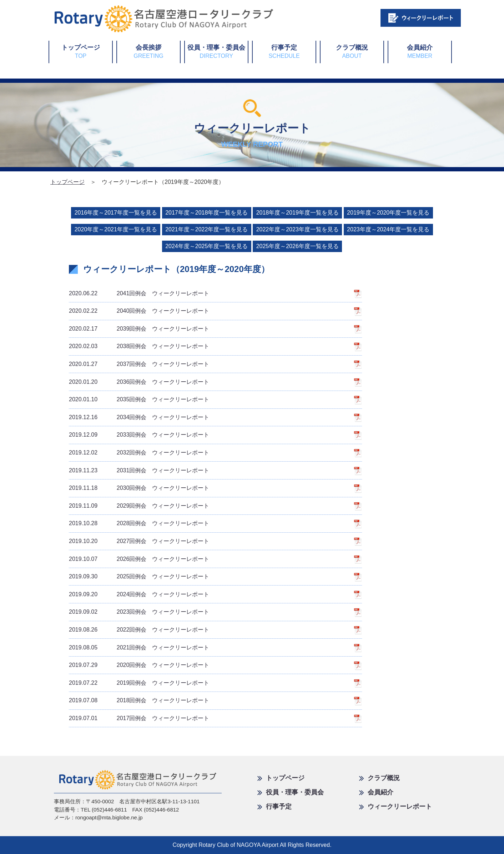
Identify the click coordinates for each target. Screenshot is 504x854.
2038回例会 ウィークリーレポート (139, 346)
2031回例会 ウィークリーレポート (139, 470)
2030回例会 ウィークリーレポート (139, 488)
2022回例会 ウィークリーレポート (139, 630)
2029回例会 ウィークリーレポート (139, 506)
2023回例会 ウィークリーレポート (139, 612)
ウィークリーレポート (395, 807)
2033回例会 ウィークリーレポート (139, 435)
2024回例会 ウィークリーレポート (139, 594)
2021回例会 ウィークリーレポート (139, 647)
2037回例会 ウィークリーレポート (139, 364)
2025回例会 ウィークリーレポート (139, 576)
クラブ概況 (352, 52)
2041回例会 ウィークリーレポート (139, 293)
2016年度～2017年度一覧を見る (116, 213)
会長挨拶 (148, 52)
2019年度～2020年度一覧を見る (388, 213)
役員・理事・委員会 (216, 52)
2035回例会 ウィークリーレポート (139, 399)
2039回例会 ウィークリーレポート (139, 329)
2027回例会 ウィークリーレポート (139, 541)
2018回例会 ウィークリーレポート (139, 700)
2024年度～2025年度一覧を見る (206, 246)
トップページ (81, 52)
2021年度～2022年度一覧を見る (206, 229)
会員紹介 (420, 52)
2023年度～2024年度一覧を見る (388, 229)
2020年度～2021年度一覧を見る (116, 229)
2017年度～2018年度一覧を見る (206, 213)
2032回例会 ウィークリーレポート (139, 453)
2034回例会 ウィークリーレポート (139, 417)
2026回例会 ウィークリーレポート (139, 559)
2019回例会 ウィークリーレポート (139, 683)
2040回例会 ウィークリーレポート (139, 311)
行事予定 (284, 52)
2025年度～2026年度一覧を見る (298, 246)
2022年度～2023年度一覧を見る (298, 229)
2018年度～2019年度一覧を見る (298, 213)
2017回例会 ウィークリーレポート (139, 718)
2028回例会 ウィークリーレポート (139, 523)
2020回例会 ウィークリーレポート (139, 665)
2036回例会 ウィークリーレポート (139, 382)
